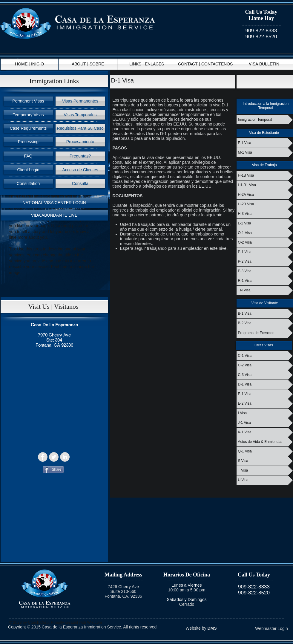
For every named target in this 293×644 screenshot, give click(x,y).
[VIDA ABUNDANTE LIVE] (54, 215)
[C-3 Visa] (265, 375)
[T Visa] (265, 471)
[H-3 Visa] (265, 214)
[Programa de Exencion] (265, 333)
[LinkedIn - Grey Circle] (65, 457)
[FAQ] (28, 156)
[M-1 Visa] (265, 153)
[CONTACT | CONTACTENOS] (205, 64)
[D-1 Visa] (265, 384)
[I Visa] (265, 413)
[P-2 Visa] (265, 262)
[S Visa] (265, 461)
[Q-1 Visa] (265, 451)
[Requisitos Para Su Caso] (80, 128)
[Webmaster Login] (272, 629)
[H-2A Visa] (265, 195)
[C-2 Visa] (265, 365)
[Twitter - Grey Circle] (54, 457)
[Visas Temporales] (80, 115)
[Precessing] (28, 142)
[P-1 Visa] (265, 252)
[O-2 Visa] (265, 243)
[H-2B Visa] (265, 204)
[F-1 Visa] (265, 143)
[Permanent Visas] (28, 101)
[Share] (53, 469)
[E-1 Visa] (265, 394)
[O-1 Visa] (265, 233)
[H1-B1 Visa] (265, 185)
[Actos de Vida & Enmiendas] (265, 442)
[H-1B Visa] (265, 176)
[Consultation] (28, 184)
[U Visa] (265, 480)
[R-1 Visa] (265, 281)
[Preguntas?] (80, 156)
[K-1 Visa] (265, 432)
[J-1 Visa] (265, 423)
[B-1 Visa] (265, 314)
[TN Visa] (265, 290)
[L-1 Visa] (265, 223)
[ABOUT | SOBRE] (88, 64)
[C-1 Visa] (265, 356)
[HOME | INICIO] (29, 64)
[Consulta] (80, 184)
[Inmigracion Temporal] (265, 120)
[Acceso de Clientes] (80, 170)
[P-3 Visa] (265, 271)
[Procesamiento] (80, 142)
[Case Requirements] (28, 128)
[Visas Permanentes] (80, 101)
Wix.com (95, 622)
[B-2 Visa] (265, 323)
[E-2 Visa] (265, 404)
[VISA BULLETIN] (264, 64)
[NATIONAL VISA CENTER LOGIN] (54, 203)
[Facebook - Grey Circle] (43, 457)
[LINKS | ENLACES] (147, 64)
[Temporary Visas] (28, 115)
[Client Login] (28, 170)
